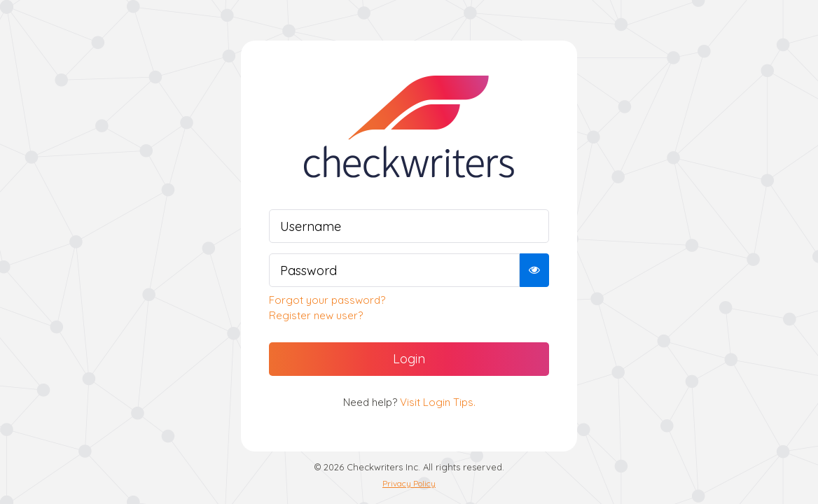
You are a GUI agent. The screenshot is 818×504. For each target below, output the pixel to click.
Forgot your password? (327, 300)
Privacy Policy (409, 483)
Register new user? (316, 315)
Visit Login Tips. (438, 402)
